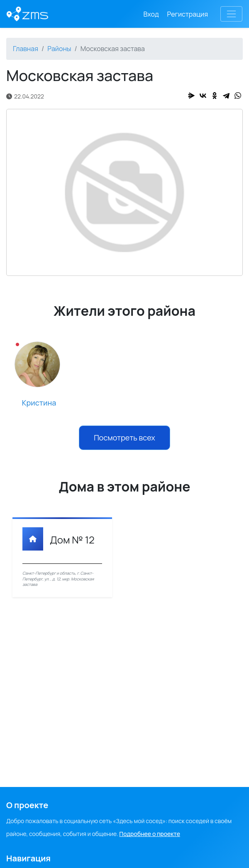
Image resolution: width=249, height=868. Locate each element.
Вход (151, 14)
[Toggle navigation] (231, 14)
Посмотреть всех (124, 438)
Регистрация (188, 14)
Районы (59, 49)
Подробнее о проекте (150, 834)
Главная (26, 49)
